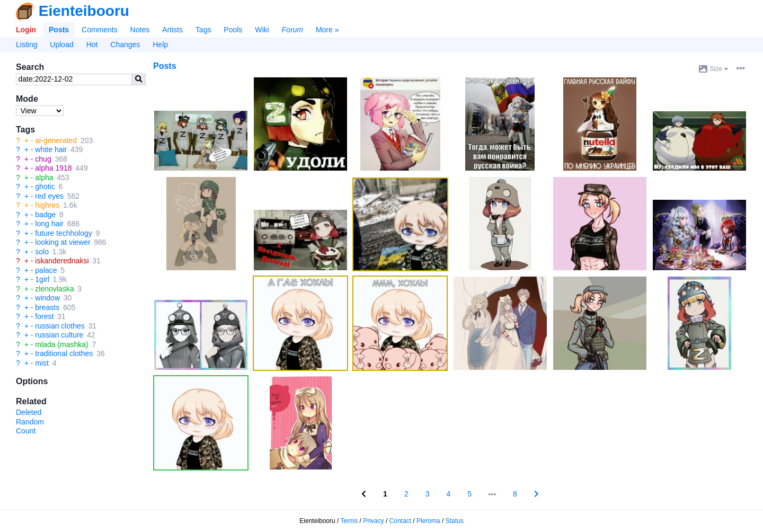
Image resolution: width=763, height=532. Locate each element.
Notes (140, 30)
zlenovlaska (54, 289)
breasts (47, 307)
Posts (59, 30)
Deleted (29, 412)
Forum (292, 30)
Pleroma (428, 521)
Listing (26, 45)
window (47, 298)
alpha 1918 (53, 168)
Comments (100, 30)
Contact (400, 521)
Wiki (262, 30)
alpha (44, 178)
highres (47, 205)
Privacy (373, 521)
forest (44, 316)
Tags (203, 30)
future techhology (63, 233)
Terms (349, 521)
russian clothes (60, 326)
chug (43, 159)
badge (45, 215)
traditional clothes (64, 353)
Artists (172, 30)
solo (42, 252)
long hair (49, 224)
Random (30, 422)
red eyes (49, 196)
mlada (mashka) (61, 344)
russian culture (59, 335)
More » (327, 30)
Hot (92, 45)
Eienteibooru (84, 11)
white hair (51, 149)
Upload (61, 45)
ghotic (45, 187)
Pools (233, 30)
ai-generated (56, 140)
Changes (125, 45)
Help (160, 45)
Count (26, 431)
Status (455, 521)
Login (26, 30)
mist (42, 363)
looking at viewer (63, 242)
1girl (42, 279)
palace (46, 270)
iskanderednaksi (62, 261)
